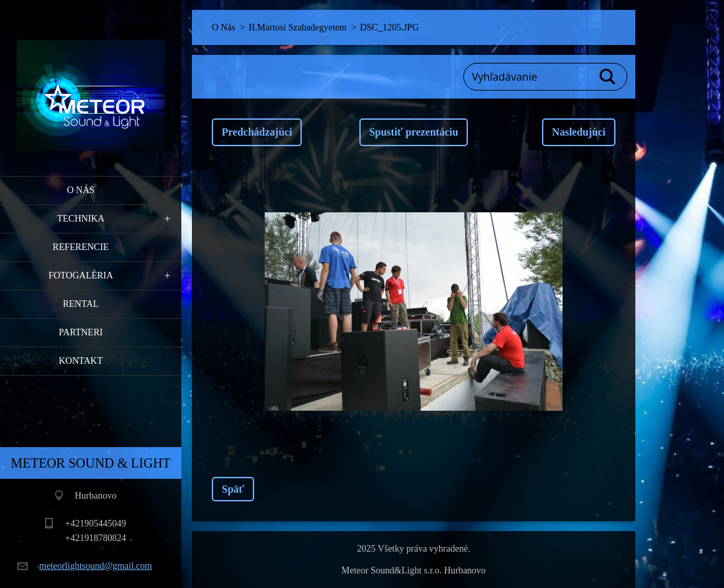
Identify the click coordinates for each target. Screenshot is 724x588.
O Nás (81, 190)
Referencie (81, 247)
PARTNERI (81, 332)
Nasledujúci (579, 132)
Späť (233, 489)
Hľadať (608, 77)
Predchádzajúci (257, 132)
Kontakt (81, 361)
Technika (81, 219)
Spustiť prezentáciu (414, 132)
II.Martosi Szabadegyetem (298, 27)
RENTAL (81, 304)
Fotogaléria (81, 275)
